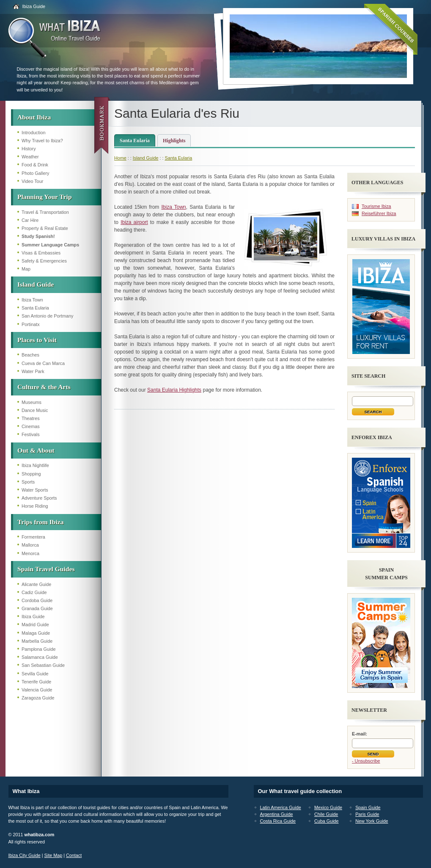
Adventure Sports (39, 498)
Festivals (31, 434)
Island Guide (36, 284)
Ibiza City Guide (25, 855)
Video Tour (32, 181)
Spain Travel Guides (46, 569)
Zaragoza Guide (38, 698)
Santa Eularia (35, 308)
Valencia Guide (37, 690)
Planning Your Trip (45, 197)
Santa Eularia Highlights (174, 390)
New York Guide (372, 821)
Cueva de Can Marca (43, 363)
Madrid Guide (35, 625)
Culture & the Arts (44, 387)
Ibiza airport (134, 222)
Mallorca (30, 545)
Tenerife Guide (36, 682)
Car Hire (30, 220)
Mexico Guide (328, 807)
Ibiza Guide (34, 6)
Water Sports (35, 490)
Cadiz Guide (34, 592)
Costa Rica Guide (278, 821)
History (29, 149)
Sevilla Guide (35, 674)
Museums (32, 402)
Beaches (30, 355)
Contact (74, 855)
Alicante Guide (36, 584)
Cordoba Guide (37, 600)
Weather (30, 157)
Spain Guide (368, 807)
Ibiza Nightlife (35, 465)
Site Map (54, 855)
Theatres (31, 418)
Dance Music (35, 410)
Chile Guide (326, 814)
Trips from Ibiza (40, 522)
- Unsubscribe (366, 761)
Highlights (174, 141)
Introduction (33, 133)
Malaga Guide (36, 633)
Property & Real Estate (45, 228)
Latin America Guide (281, 807)
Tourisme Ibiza (376, 206)
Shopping (31, 474)
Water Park (33, 371)
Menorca (30, 553)
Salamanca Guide (40, 657)
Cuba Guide (327, 821)
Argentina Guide (277, 814)
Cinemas (31, 426)
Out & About (36, 450)
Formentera (33, 537)
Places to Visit (37, 340)
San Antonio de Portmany (47, 316)
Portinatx (31, 324)
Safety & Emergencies (44, 261)
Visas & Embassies (41, 253)
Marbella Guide (37, 641)
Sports (28, 482)
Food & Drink (35, 165)
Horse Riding (35, 506)
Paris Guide (367, 814)
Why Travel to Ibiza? (42, 141)
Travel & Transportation (45, 212)
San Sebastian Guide (43, 665)
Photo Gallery (35, 173)
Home (120, 158)
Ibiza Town (32, 300)
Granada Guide (37, 608)
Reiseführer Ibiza (379, 213)
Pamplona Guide (38, 649)
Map (26, 269)
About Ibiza (34, 117)
